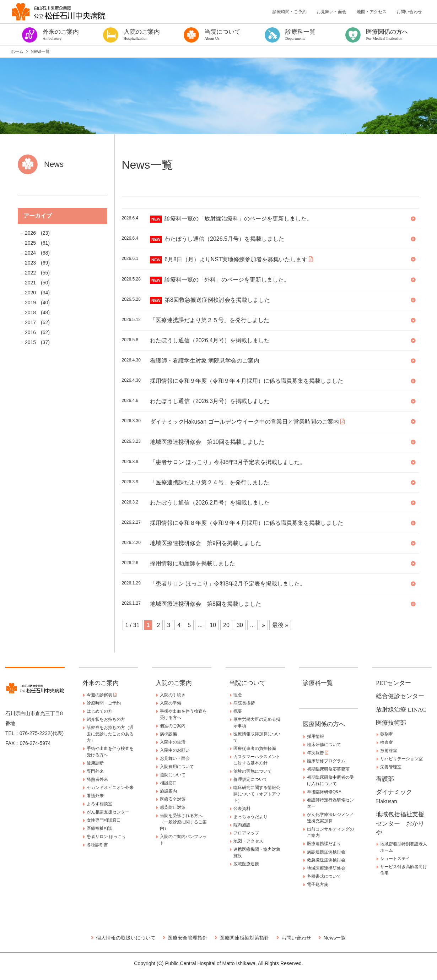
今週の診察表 (102, 695)
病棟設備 (168, 734)
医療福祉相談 (99, 828)
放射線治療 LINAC (401, 710)
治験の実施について (253, 771)
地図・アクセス (372, 12)
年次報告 (318, 753)
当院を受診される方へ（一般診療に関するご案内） (183, 822)
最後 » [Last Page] (280, 625)
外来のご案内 (101, 683)
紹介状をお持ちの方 (106, 719)
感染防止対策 (173, 807)
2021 (30, 283)
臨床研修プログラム (326, 761)
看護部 (385, 779)
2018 (30, 312)
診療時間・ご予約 (290, 12)
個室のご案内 (173, 726)
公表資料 (242, 808)
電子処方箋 (318, 884)
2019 (30, 303)
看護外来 (95, 796)
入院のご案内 (174, 683)
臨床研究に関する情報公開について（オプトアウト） (257, 794)
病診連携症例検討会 (326, 852)
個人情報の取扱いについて (126, 938)
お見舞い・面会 (331, 12)
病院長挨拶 (244, 703)
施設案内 (168, 791)
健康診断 (95, 763)
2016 (30, 332)
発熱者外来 (97, 779)
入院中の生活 (173, 742)
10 (213, 625)
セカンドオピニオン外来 (110, 788)
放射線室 (389, 751)
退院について (173, 775)
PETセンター (393, 683)
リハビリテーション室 (401, 759)
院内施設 (242, 825)
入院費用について (177, 767)
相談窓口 (168, 783)
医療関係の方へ (324, 724)
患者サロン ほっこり (106, 837)
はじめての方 (99, 711)
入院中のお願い (175, 750)
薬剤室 (387, 734)
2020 (30, 293)
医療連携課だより (324, 844)
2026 (30, 233)
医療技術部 (391, 723)
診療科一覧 (318, 683)
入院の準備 (171, 703)
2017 (30, 322)
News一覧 (335, 938)
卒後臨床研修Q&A (324, 792)
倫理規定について (250, 779)
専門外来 (95, 771)
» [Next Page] (263, 625)
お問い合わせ (409, 12)
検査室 (387, 742)
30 (240, 625)
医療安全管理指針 (188, 938)
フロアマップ (246, 833)
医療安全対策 (173, 799)
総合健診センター (400, 696)
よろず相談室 (99, 804)
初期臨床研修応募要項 (328, 769)
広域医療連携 (246, 864)
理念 (238, 695)
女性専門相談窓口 (104, 820)
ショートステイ (395, 859)
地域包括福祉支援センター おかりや (400, 823)
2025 (30, 243)
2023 (30, 263)
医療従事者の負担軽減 (255, 748)
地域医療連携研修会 (326, 868)
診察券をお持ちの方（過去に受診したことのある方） (110, 734)
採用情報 (315, 736)
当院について (247, 683)
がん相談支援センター (108, 812)
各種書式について (324, 876)
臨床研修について (324, 745)
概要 (238, 711)
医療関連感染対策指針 (244, 938)
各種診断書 (97, 845)
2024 (30, 253)
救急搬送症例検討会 (326, 860)
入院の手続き (173, 695)
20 (226, 625)
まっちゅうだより (250, 817)
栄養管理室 (391, 767)
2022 (30, 273)
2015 (30, 342)
